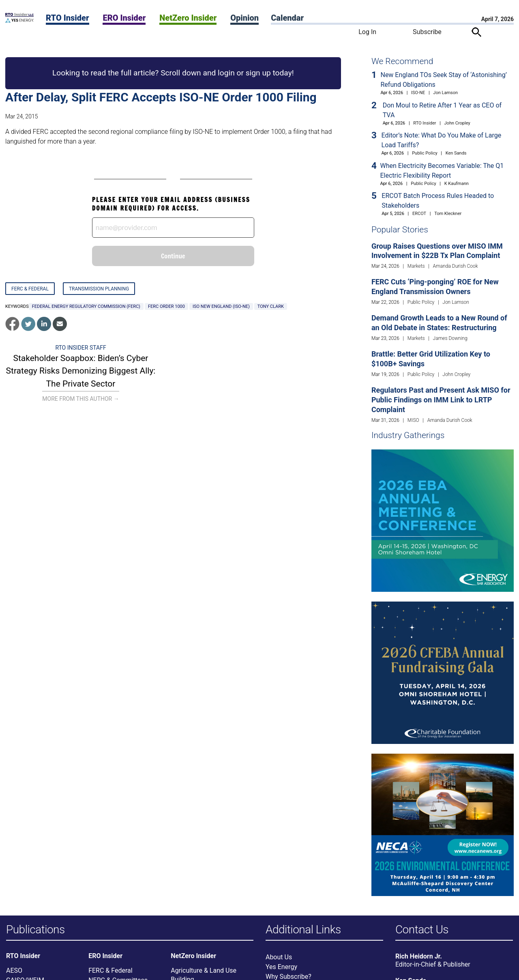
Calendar (287, 18)
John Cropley (457, 123)
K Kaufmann (457, 184)
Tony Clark (271, 306)
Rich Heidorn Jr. (419, 957)
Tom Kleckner (448, 214)
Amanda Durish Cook (456, 266)
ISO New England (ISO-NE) (221, 306)
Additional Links (303, 930)
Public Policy (425, 153)
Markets (416, 266)
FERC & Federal (30, 289)
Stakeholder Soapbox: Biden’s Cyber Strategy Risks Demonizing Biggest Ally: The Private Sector (81, 371)
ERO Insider (124, 18)
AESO (14, 971)
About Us (279, 957)
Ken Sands (456, 153)
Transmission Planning (99, 289)
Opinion (244, 18)
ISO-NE (418, 93)
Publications (35, 930)
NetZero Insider (188, 18)
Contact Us (422, 930)
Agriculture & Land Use (204, 971)
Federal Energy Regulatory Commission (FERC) (86, 306)
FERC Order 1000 (166, 306)
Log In (367, 32)
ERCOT (419, 214)
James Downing (450, 338)
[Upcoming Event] (443, 520)
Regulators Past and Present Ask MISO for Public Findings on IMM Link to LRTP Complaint (441, 400)
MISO (413, 420)
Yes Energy (281, 967)
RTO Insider (68, 18)
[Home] (19, 20)
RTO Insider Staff (80, 348)
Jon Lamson (445, 93)
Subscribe (427, 32)
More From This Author (80, 399)
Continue (173, 256)
